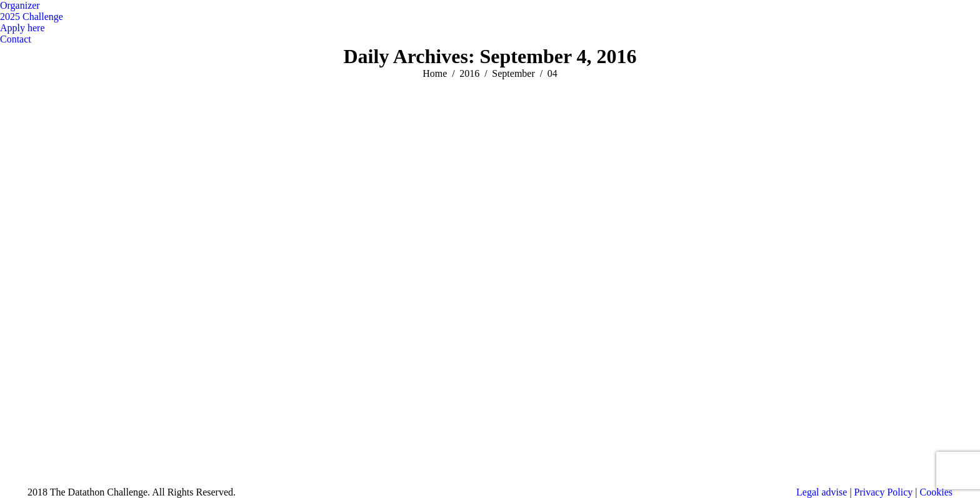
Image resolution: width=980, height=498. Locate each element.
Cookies (936, 492)
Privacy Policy (884, 492)
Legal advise (822, 492)
